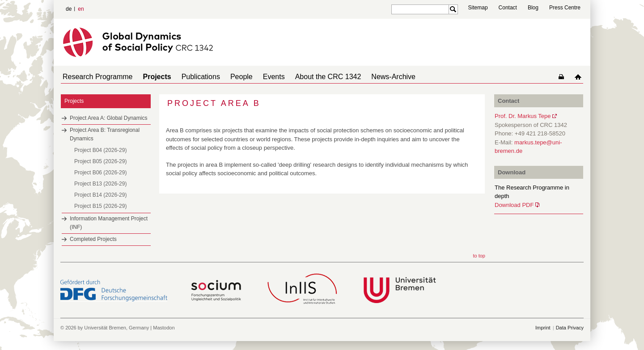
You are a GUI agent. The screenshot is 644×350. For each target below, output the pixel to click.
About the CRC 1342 (309, 77)
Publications (192, 77)
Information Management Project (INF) (109, 223)
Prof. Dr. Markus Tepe (523, 116)
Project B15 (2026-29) (100, 206)
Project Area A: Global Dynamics (108, 118)
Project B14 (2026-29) (100, 195)
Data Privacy (570, 328)
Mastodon (164, 328)
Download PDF (514, 205)
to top (479, 256)
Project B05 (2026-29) (100, 161)
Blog (533, 8)
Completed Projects (93, 239)
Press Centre (565, 8)
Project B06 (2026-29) (100, 173)
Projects (152, 77)
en (81, 9)
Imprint (543, 328)
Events (258, 77)
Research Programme (96, 77)
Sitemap (478, 8)
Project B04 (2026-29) (100, 150)
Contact (508, 8)
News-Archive (370, 77)
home (580, 77)
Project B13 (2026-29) (100, 184)
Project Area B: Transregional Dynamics (105, 134)
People (229, 77)
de (69, 9)
